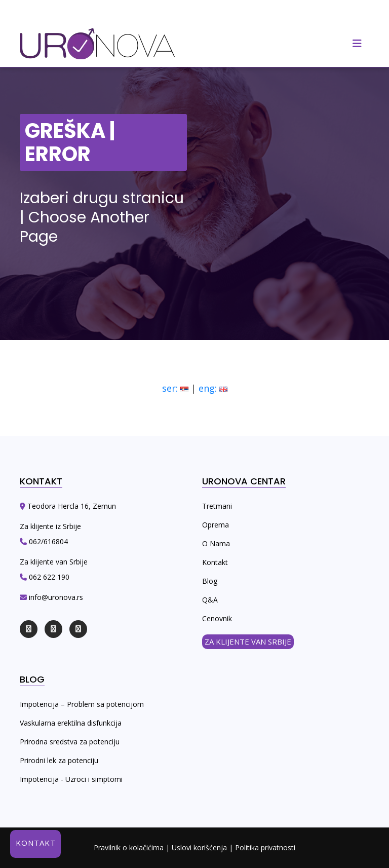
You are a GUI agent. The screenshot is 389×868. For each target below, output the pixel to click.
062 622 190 (48, 577)
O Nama (216, 543)
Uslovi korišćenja (199, 847)
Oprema (216, 525)
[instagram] (53, 629)
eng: (213, 388)
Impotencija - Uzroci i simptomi (71, 779)
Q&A (210, 600)
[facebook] (29, 629)
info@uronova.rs (55, 597)
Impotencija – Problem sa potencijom (82, 704)
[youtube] (78, 629)
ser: (175, 388)
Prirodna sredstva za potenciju (70, 742)
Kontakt (215, 562)
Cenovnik (217, 618)
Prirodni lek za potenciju (59, 760)
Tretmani (217, 506)
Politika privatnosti (265, 847)
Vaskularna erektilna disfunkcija (71, 723)
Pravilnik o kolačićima (129, 847)
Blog (210, 581)
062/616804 (47, 541)
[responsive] (357, 44)
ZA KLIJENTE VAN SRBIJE (248, 641)
